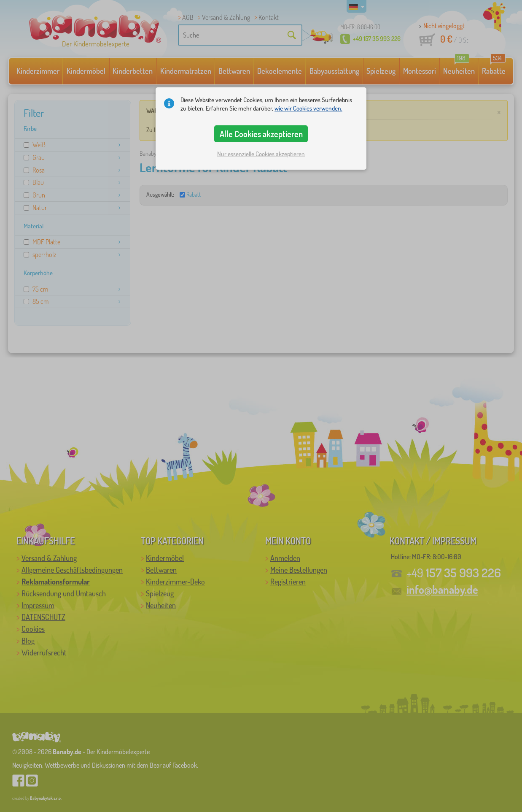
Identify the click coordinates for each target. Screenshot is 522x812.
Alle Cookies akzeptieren (261, 134)
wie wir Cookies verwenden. (308, 108)
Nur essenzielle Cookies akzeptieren (261, 154)
